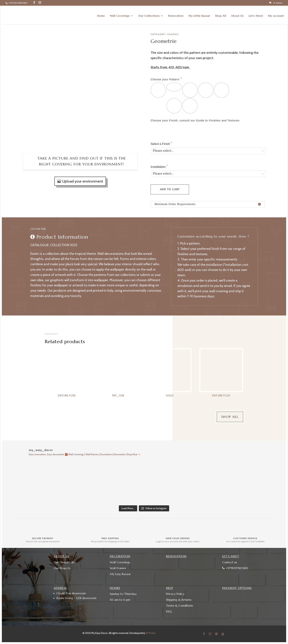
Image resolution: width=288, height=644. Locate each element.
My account (276, 14)
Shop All (221, 14)
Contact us (230, 562)
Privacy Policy (175, 594)
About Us (237, 14)
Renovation (176, 14)
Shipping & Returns (179, 600)
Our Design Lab (64, 562)
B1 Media (151, 633)
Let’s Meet (256, 14)
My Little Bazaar (199, 14)
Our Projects (62, 568)
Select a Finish (161, 144)
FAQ (169, 611)
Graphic (173, 34)
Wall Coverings (120, 14)
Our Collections (149, 14)
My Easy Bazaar (120, 574)
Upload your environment (83, 181)
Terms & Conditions (179, 605)
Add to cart (170, 189)
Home (101, 14)
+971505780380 (18, 3)
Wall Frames (118, 568)
